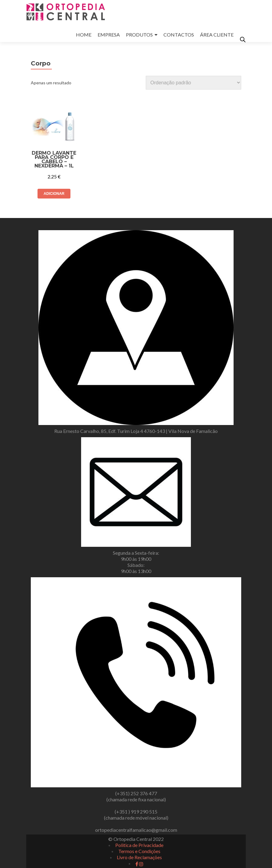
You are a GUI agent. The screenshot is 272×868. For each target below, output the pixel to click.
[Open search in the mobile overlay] (243, 39)
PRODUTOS (139, 35)
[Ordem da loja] (193, 83)
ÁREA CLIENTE (217, 35)
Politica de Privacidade (139, 845)
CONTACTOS (179, 35)
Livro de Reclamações (139, 857)
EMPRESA (109, 35)
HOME (84, 35)
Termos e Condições (139, 851)
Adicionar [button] (54, 194)
